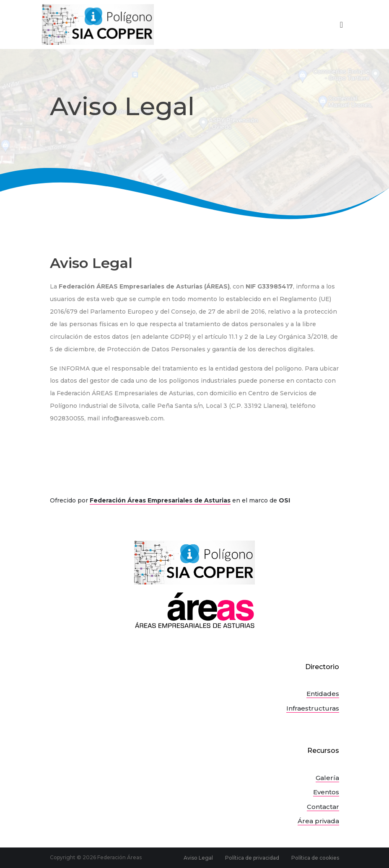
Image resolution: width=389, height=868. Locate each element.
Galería (327, 778)
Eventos (326, 792)
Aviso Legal (198, 858)
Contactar (323, 807)
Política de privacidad (252, 858)
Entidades (323, 694)
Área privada (318, 821)
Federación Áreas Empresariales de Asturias (160, 500)
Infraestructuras (313, 708)
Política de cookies (315, 858)
